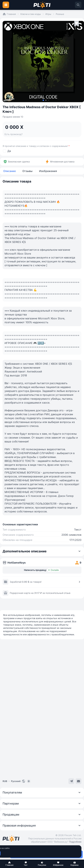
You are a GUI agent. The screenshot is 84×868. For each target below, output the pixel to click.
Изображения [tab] (48, 171)
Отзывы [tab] (27, 171)
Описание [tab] (9, 171)
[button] (9, 864)
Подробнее (75, 842)
